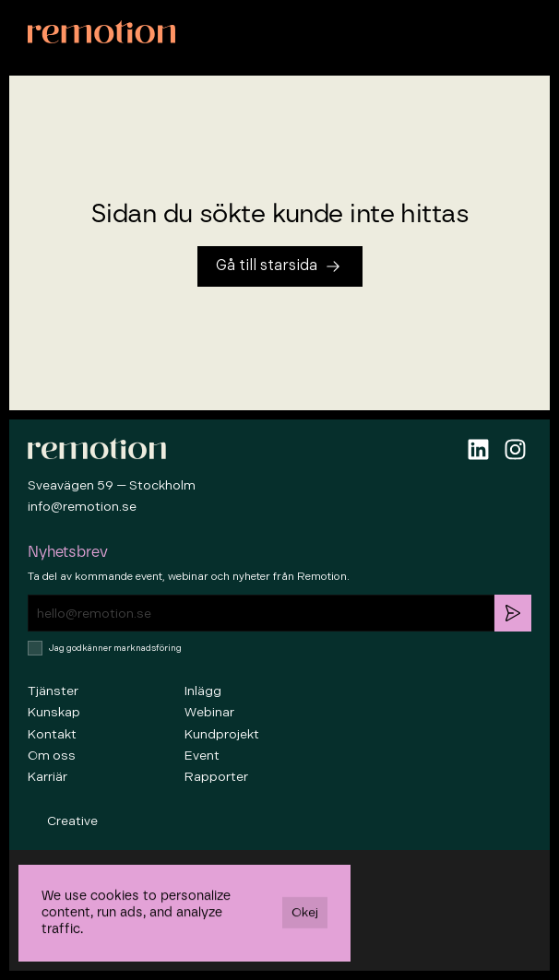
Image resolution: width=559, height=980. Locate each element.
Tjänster (53, 691)
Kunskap (54, 712)
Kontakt (52, 734)
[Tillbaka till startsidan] (280, 266)
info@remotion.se (82, 507)
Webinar (209, 712)
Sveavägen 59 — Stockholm (112, 485)
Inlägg (203, 691)
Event (202, 756)
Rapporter (216, 777)
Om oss (52, 756)
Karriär (48, 777)
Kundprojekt (222, 734)
